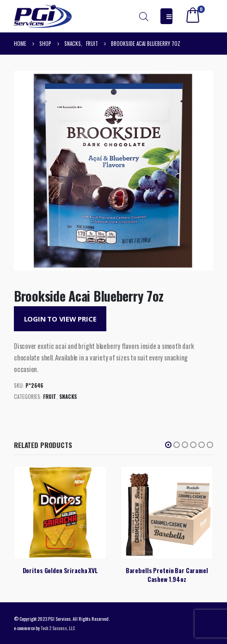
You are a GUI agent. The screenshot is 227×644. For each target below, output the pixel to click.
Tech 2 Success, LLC (58, 628)
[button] (168, 445)
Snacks (68, 397)
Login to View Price (60, 319)
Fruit (50, 397)
